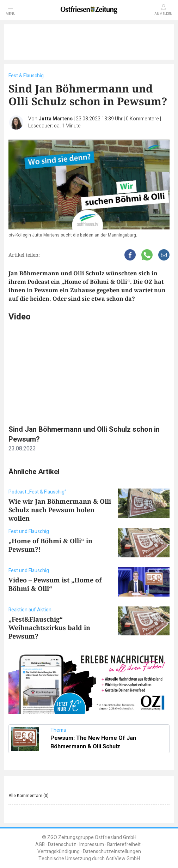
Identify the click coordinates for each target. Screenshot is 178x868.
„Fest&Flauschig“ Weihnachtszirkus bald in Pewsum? (49, 628)
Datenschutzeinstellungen (112, 852)
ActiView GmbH (123, 859)
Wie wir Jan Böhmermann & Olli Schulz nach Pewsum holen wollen (60, 510)
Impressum (92, 845)
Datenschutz (62, 845)
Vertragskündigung (59, 852)
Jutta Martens (56, 119)
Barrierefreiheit (124, 845)
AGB (40, 845)
